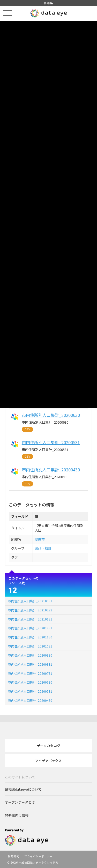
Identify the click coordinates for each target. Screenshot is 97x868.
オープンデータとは (20, 802)
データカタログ (48, 746)
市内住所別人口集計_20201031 (30, 646)
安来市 (40, 539)
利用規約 (14, 856)
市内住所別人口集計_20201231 (30, 628)
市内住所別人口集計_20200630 (30, 682)
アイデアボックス (48, 761)
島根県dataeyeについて (23, 789)
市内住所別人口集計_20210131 (30, 619)
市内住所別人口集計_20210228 (30, 610)
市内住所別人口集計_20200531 (30, 691)
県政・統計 (43, 548)
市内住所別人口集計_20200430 (30, 700)
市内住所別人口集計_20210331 (30, 601)
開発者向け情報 (17, 815)
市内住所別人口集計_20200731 (30, 673)
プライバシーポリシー (39, 856)
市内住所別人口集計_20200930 (30, 655)
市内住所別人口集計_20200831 (30, 664)
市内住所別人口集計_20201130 (30, 637)
